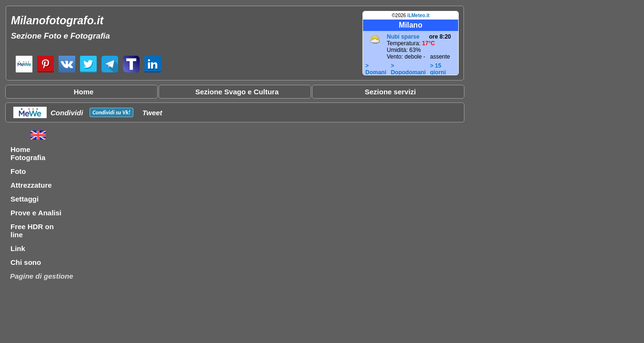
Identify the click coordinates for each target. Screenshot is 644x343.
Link (18, 248)
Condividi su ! (111, 112)
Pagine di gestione (42, 276)
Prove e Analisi (36, 213)
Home (84, 92)
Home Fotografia (28, 153)
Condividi (67, 113)
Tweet (152, 113)
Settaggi (25, 199)
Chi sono (26, 262)
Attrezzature (31, 185)
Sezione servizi (391, 92)
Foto (18, 171)
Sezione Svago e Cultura (237, 92)
